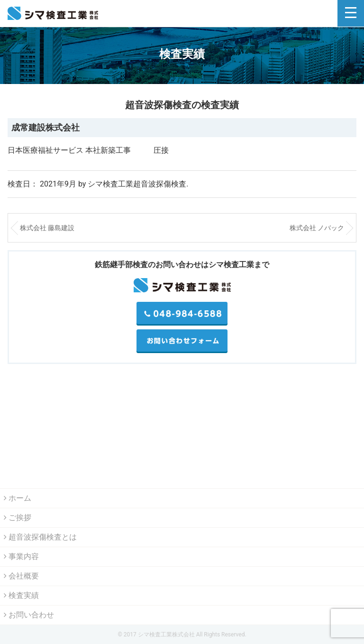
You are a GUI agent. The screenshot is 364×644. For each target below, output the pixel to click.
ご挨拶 (18, 518)
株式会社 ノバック (317, 228)
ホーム (18, 498)
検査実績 (21, 595)
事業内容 (21, 556)
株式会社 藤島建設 (47, 228)
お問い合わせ (29, 615)
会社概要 (21, 576)
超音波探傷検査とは (40, 537)
